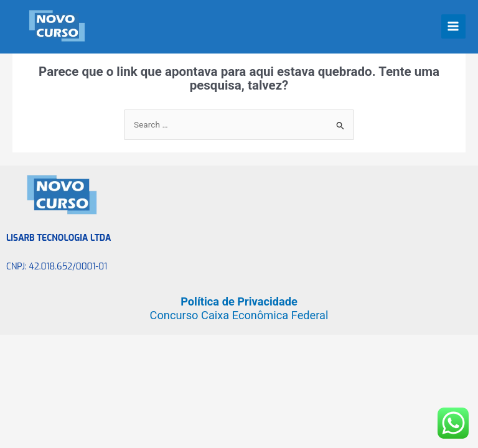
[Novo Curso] (50, 26)
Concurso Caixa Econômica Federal (239, 315)
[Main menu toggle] (453, 26)
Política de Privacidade (239, 301)
